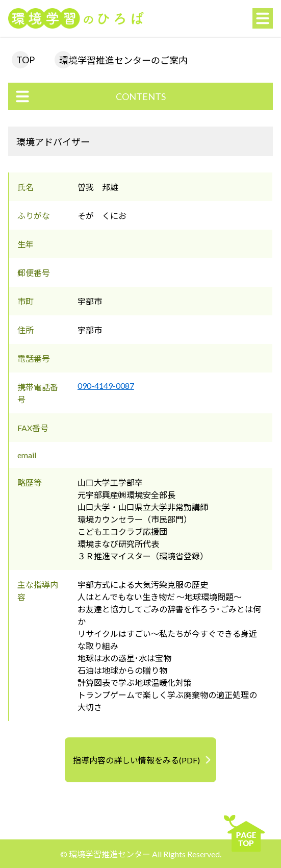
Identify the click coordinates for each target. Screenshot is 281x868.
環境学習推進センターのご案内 (123, 60)
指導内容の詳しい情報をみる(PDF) (136, 760)
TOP (25, 60)
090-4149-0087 (106, 386)
